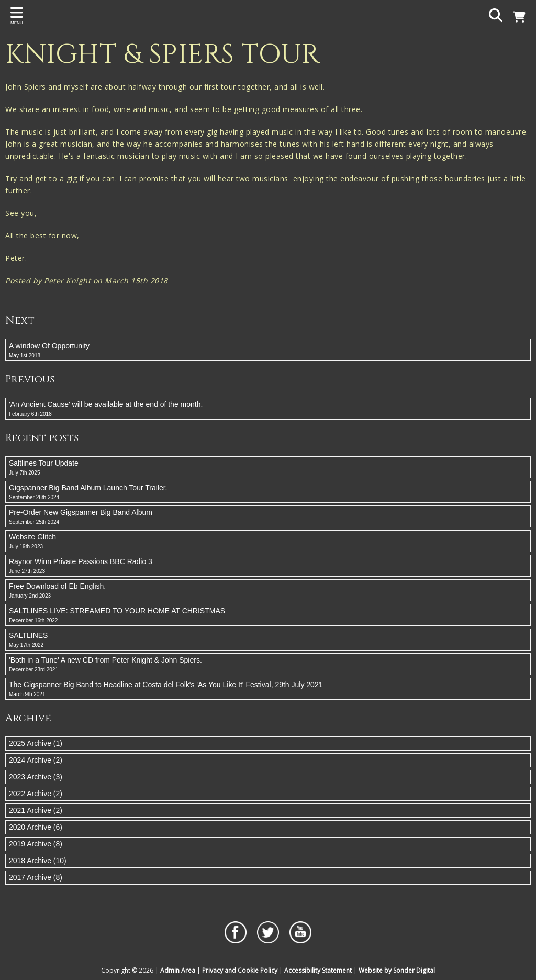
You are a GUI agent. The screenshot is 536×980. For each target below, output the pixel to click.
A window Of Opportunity (268, 350)
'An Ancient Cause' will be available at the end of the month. (268, 409)
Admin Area (178, 970)
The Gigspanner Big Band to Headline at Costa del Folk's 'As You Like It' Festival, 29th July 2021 (268, 689)
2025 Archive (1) (36, 743)
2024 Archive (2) (36, 760)
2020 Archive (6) (36, 827)
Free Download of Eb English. (268, 591)
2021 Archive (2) (36, 810)
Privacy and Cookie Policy (240, 970)
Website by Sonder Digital (397, 970)
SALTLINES (268, 640)
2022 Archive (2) (36, 794)
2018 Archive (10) (38, 861)
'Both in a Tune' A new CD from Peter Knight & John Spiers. (268, 665)
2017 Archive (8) (36, 877)
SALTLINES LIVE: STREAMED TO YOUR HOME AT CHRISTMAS (268, 615)
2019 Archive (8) (36, 844)
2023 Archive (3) (36, 777)
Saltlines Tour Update (268, 468)
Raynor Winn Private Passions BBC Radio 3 (268, 566)
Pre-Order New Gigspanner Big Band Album (268, 517)
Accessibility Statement (318, 970)
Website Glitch (268, 542)
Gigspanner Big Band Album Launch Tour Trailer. (268, 492)
